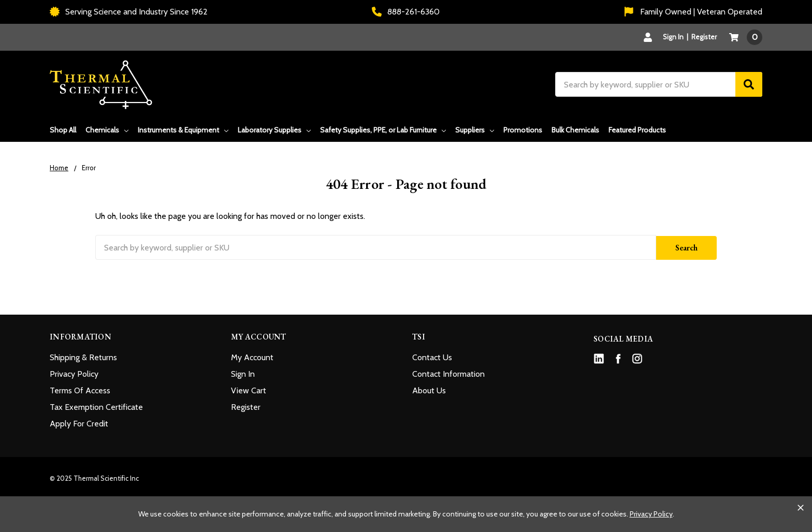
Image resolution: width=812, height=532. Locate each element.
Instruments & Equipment (183, 130)
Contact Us (432, 356)
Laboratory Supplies (274, 130)
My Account (252, 356)
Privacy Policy (74, 373)
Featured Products (637, 130)
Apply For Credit (79, 423)
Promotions (523, 130)
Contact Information (448, 373)
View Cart (249, 389)
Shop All (63, 130)
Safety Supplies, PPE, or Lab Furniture (383, 130)
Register (704, 37)
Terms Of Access (80, 389)
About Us (429, 389)
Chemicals (107, 130)
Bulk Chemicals (575, 130)
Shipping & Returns (83, 356)
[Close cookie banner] (801, 508)
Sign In (243, 373)
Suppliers (475, 130)
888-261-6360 (406, 12)
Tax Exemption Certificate (96, 406)
